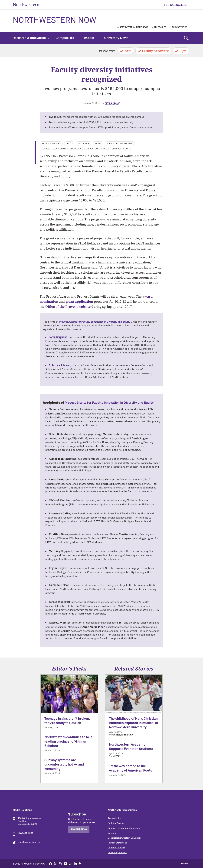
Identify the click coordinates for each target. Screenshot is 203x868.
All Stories (160, 27)
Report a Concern (117, 848)
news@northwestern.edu (29, 842)
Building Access (116, 823)
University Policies (117, 853)
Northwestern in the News (134, 27)
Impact (91, 38)
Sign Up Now (79, 830)
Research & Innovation (31, 38)
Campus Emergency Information (124, 828)
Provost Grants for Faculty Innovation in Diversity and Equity (109, 403)
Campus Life (67, 38)
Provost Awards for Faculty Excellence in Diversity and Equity (95, 322)
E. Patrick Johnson (60, 365)
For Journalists (175, 5)
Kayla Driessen (112, 103)
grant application (79, 301)
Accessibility (114, 818)
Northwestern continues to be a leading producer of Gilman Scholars (68, 742)
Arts (128, 51)
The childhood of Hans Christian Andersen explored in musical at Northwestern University (134, 723)
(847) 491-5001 (25, 833)
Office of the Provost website (68, 307)
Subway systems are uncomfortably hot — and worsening (64, 765)
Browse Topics (180, 27)
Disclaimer (186, 863)
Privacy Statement (117, 843)
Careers (112, 833)
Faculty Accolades (155, 51)
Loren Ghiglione (58, 337)
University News (118, 38)
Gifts (183, 51)
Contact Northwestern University (124, 838)
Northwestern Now (54, 21)
